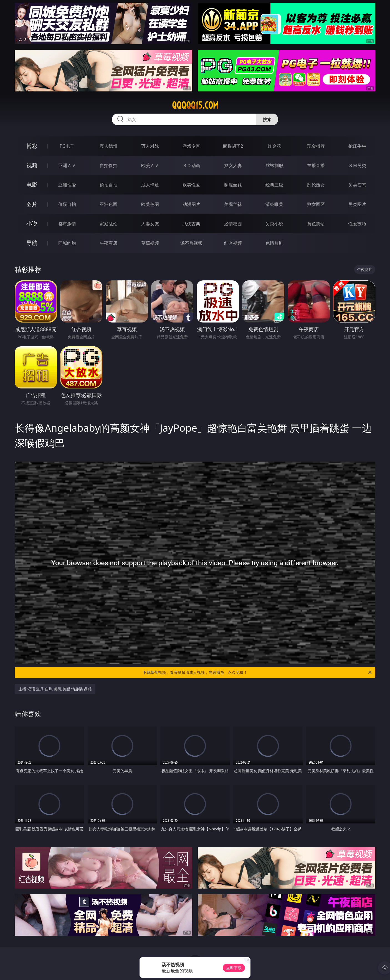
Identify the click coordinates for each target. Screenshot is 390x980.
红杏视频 (233, 243)
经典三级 (274, 185)
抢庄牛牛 (357, 146)
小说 (32, 223)
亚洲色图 (108, 204)
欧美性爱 (191, 185)
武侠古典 (191, 224)
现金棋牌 (316, 146)
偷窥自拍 (67, 204)
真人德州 (108, 146)
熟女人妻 (233, 165)
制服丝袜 (233, 185)
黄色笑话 (316, 224)
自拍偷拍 (108, 165)
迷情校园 (233, 224)
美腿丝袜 (233, 204)
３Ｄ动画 (191, 165)
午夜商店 (108, 243)
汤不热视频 (191, 243)
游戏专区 (191, 146)
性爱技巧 (357, 224)
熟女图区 (316, 204)
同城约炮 (67, 243)
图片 (32, 204)
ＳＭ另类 (357, 165)
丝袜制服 (274, 165)
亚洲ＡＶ (67, 165)
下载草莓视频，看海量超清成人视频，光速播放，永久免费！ (258, 672)
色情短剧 (274, 243)
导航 (32, 243)
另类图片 (357, 204)
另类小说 (274, 224)
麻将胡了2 (233, 146)
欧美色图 (150, 204)
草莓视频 (150, 243)
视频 (32, 165)
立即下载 (234, 968)
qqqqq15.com (195, 105)
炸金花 (274, 146)
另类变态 (357, 185)
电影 (32, 185)
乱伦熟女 (316, 185)
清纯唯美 (274, 204)
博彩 (32, 146)
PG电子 (67, 146)
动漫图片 (191, 204)
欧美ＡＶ (150, 165)
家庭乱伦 (108, 224)
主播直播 (316, 165)
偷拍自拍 (108, 185)
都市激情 (67, 224)
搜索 (267, 119)
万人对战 (150, 146)
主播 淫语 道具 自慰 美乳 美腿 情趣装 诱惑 (55, 689)
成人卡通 (150, 185)
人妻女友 (150, 224)
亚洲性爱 (67, 185)
